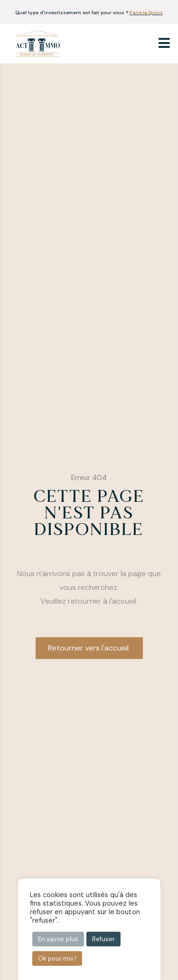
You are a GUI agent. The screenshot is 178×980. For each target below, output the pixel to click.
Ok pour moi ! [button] (57, 958)
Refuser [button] (103, 939)
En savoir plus (58, 939)
